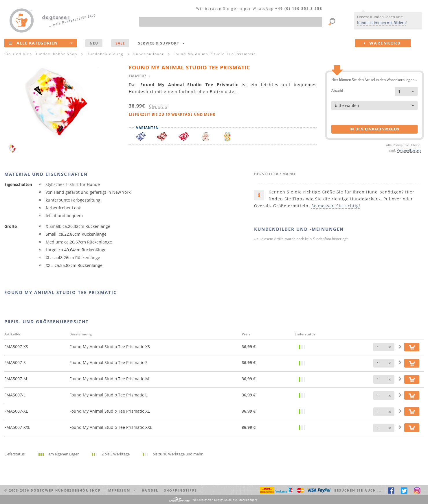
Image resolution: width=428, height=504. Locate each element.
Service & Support (161, 43)
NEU (94, 43)
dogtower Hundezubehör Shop (66, 490)
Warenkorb (387, 43)
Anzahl (337, 90)
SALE (120, 43)
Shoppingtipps (181, 490)
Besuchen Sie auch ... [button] (358, 490)
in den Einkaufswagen (374, 129)
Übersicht (158, 106)
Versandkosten (409, 150)
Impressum (121, 490)
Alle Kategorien (41, 43)
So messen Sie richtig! (336, 206)
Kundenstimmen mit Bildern (381, 23)
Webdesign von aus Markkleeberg (225, 500)
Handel (150, 490)
